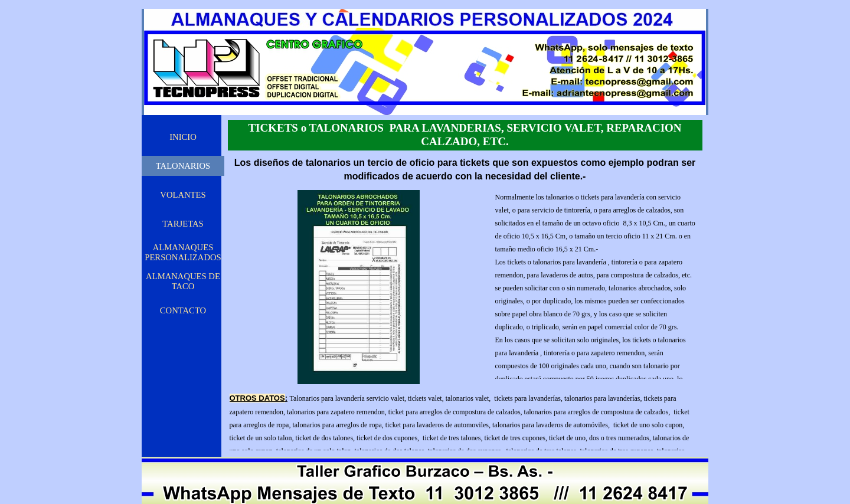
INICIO (183, 137)
